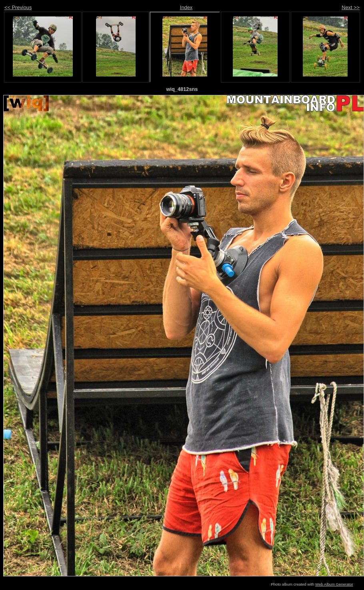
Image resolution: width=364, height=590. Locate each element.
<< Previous (18, 7)
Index (186, 7)
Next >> (351, 7)
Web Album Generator (334, 584)
